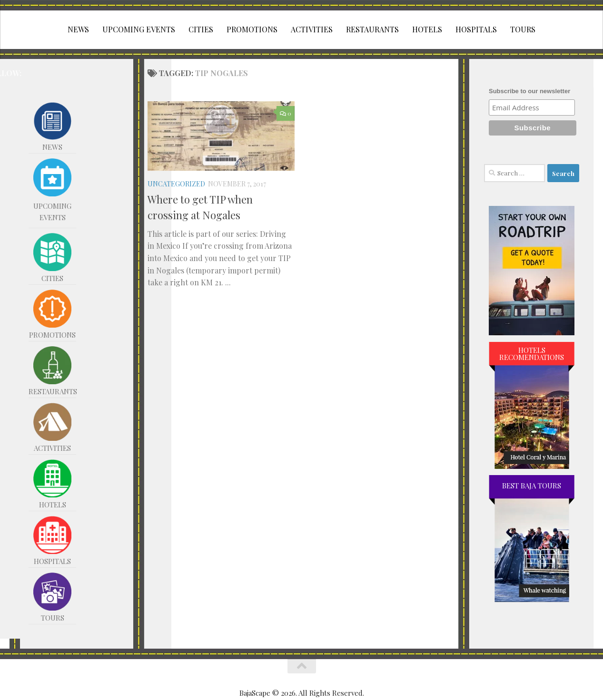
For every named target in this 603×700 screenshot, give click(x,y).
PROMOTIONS (252, 29)
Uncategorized (176, 184)
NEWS (78, 29)
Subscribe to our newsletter (529, 91)
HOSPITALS (476, 29)
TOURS (523, 29)
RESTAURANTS (372, 29)
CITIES (201, 29)
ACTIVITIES (312, 29)
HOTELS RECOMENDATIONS (532, 354)
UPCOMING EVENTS (139, 29)
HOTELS (427, 29)
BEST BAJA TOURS (532, 486)
